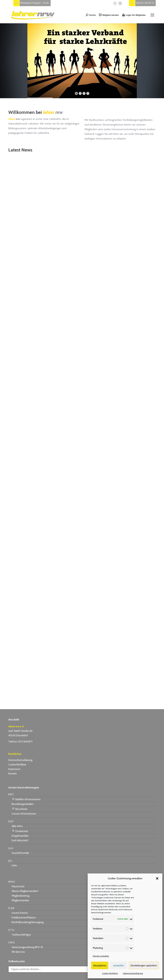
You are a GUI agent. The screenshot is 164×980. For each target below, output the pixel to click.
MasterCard (18, 886)
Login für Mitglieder (134, 15)
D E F (11, 822)
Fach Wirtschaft (20, 840)
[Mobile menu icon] (152, 15)
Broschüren (20, 809)
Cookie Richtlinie (17, 765)
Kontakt (13, 774)
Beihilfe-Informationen (26, 799)
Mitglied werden (109, 15)
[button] (157, 878)
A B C (11, 794)
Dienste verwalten (101, 956)
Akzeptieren (100, 965)
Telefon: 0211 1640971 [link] (20, 742)
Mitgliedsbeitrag (20, 896)
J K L (10, 861)
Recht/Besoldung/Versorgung (28, 922)
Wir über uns (18, 952)
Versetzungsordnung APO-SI (27, 947)
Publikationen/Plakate (24, 918)
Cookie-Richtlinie (110, 973)
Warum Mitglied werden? (25, 891)
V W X (11, 943)
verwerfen (119, 965)
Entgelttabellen (20, 836)
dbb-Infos (17, 826)
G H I (11, 848)
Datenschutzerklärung (133, 973)
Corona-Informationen (24, 814)
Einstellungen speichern (144, 965)
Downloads (20, 831)
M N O (12, 882)
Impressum (14, 769)
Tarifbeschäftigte (21, 935)
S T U (11, 930)
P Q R (11, 908)
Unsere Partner (20, 913)
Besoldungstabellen (23, 804)
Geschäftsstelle (20, 853)
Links (14, 865)
